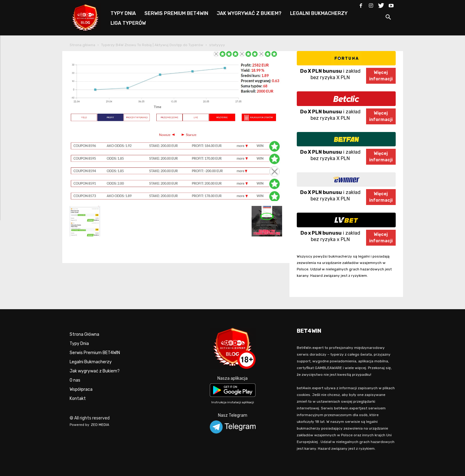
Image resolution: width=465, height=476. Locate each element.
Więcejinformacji (381, 76)
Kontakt (78, 399)
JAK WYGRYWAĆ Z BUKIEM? (249, 13)
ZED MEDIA (100, 425)
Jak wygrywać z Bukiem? (95, 371)
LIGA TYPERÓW (128, 23)
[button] (388, 18)
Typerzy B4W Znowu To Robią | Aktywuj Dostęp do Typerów (152, 45)
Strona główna (82, 45)
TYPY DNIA (123, 13)
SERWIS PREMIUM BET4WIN (176, 13)
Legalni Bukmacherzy (91, 362)
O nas (75, 380)
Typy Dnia (79, 344)
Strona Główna (84, 334)
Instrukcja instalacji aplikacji (233, 402)
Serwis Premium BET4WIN (95, 353)
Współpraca (81, 389)
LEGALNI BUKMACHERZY (319, 13)
